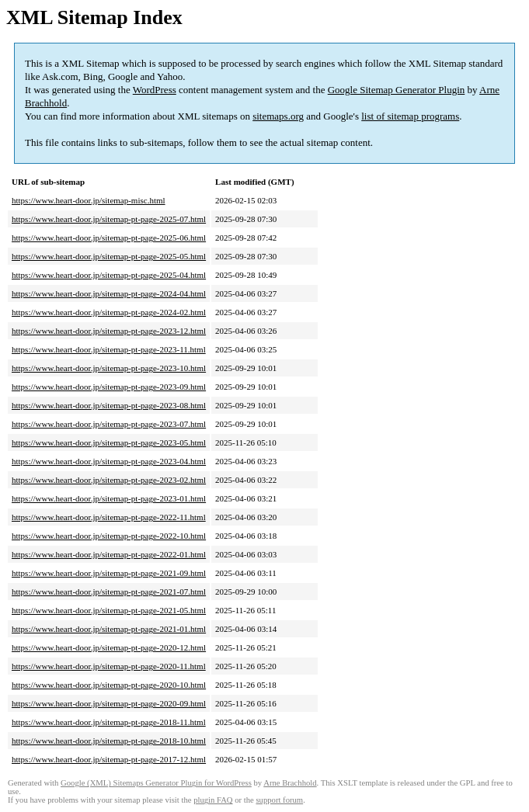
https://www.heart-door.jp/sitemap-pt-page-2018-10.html (109, 741)
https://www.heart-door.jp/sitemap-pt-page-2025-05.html (109, 256)
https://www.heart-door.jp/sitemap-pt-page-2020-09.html (109, 703)
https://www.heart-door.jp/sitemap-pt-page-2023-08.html (109, 405)
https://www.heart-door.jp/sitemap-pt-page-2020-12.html (109, 647)
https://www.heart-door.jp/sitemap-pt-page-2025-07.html (109, 219)
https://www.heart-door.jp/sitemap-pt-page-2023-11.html (109, 349)
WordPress (155, 90)
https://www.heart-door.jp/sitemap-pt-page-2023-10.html (109, 368)
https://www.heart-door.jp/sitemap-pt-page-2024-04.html (109, 293)
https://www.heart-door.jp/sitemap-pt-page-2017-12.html (109, 759)
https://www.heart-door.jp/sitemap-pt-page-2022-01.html (109, 554)
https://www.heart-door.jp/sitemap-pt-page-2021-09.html (109, 573)
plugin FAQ (213, 800)
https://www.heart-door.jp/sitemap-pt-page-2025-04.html (109, 275)
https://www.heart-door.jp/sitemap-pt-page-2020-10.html (109, 685)
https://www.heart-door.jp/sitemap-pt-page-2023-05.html (109, 442)
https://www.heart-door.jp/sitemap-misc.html (89, 200)
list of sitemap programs (410, 116)
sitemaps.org (278, 116)
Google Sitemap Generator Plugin (397, 90)
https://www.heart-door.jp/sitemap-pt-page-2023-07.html (109, 424)
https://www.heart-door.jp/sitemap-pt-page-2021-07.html (109, 592)
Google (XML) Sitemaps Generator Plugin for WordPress (156, 783)
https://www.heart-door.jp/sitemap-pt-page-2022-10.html (109, 536)
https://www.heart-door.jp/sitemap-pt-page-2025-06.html (109, 238)
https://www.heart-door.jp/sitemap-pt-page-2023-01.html (109, 498)
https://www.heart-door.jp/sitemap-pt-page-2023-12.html (109, 331)
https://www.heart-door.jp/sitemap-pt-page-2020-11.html (109, 666)
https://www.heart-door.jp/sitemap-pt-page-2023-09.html (109, 387)
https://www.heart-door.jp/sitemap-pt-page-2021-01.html (109, 629)
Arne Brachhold (290, 783)
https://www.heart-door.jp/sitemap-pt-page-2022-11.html (109, 517)
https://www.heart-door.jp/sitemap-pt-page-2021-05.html (109, 610)
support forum (279, 800)
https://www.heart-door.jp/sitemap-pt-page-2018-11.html (109, 722)
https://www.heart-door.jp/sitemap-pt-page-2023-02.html (109, 480)
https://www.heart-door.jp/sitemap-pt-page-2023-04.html (109, 461)
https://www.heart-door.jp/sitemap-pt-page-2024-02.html (109, 312)
